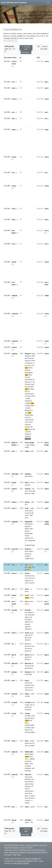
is (33, 601)
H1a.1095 (7, 713)
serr (13, 589)
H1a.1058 (7, 157)
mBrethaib (29, 533)
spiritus (28, 659)
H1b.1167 (40, 482)
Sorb (27, 741)
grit (26, 567)
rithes (30, 793)
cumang (28, 761)
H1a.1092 (7, 680)
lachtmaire (29, 524)
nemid (27, 536)
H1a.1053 (7, 88)
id (30, 482)
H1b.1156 (40, 244)
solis (26, 518)
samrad (14, 774)
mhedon (28, 685)
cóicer (31, 422)
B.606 (22, 482)
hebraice (28, 779)
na (33, 380)
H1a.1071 (7, 353)
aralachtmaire (30, 545)
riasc (13, 220)
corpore (32, 583)
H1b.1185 (40, 694)
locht (32, 741)
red (46, 112)
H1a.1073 (7, 451)
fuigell (27, 556)
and (32, 796)
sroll (13, 508)
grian (27, 796)
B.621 (22, 672)
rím (26, 365)
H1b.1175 (40, 589)
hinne (28, 696)
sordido (32, 746)
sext (31, 688)
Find (33, 361)
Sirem (27, 573)
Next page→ (26, 52)
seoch (29, 396)
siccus (27, 604)
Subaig (27, 474)
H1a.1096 (7, 741)
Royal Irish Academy (25, 861)
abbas (27, 617)
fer (32, 822)
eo (32, 635)
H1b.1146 (40, 99)
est (32, 482)
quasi (33, 354)
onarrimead (29, 420)
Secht (27, 633)
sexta (27, 690)
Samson (28, 786)
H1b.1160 (40, 313)
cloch (30, 491)
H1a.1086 (7, 610)
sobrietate (29, 476)
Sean (27, 807)
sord (31, 743)
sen (13, 807)
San (26, 565)
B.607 (22, 489)
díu (32, 513)
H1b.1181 (40, 655)
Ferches (31, 358)
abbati (27, 622)
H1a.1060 (7, 186)
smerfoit (15, 549)
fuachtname (29, 394)
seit (13, 680)
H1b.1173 (40, 565)
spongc (14, 672)
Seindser (28, 820)
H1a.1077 (7, 502)
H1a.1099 (7, 807)
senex (33, 807)
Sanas (27, 502)
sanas (14, 502)
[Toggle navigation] (48, 3)
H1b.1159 (40, 295)
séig (26, 526)
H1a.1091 (7, 672)
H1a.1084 (7, 595)
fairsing (28, 771)
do (29, 377)
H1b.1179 (40, 633)
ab (29, 635)
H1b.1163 (40, 353)
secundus (31, 615)
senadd (47, 482)
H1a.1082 (7, 573)
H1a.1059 (7, 172)
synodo (27, 485)
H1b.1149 (40, 129)
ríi (30, 565)
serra (27, 591)
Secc (27, 601)
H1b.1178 (40, 610)
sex (33, 646)
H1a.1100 (7, 820)
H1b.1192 (40, 820)
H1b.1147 (40, 112)
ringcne (14, 354)
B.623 (22, 680)
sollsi (32, 508)
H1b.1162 (40, 347)
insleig (27, 401)
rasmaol (15, 341)
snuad (14, 595)
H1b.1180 (40, 644)
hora (31, 690)
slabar (27, 764)
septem (28, 640)
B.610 (22, 565)
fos (29, 417)
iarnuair (28, 370)
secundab (28, 612)
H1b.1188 (40, 741)
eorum (27, 789)
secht (14, 633)
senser (14, 820)
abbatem (28, 629)
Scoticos (28, 513)
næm (28, 445)
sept (26, 635)
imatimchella (29, 725)
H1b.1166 (40, 474)
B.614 (22, 589)
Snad (27, 595)
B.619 (22, 644)
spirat (14, 655)
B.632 (22, 741)
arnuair (27, 427)
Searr (27, 589)
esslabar (28, 768)
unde (27, 511)
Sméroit (28, 549)
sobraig (47, 474)
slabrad (14, 752)
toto (26, 583)
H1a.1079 (7, 521)
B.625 (22, 663)
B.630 (22, 713)
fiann (27, 382)
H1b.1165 (40, 451)
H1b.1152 (40, 186)
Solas (27, 451)
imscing (28, 732)
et (31, 580)
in (34, 578)
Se (26, 644)
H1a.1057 (7, 129)
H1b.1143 (40, 61)
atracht (30, 387)
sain (33, 502)
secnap (14, 610)
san (13, 565)
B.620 (22, 595)
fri (32, 565)
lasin (33, 384)
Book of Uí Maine (32, 859)
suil (13, 451)
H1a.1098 (7, 774)
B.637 (22, 820)
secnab (27, 624)
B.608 (22, 502)
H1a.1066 (7, 282)
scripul (27, 705)
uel (31, 617)
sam (26, 777)
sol (33, 779)
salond (14, 489)
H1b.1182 (40, 663)
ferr (31, 730)
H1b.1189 (40, 752)
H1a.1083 (7, 589)
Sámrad (28, 774)
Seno (27, 482)
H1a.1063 (7, 230)
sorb (13, 741)
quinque (28, 356)
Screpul (28, 702)
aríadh (31, 754)
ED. (26, 368)
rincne (47, 354)
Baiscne (29, 363)
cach (29, 365)
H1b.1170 (40, 508)
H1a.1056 (7, 118)
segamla (15, 522)
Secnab (28, 610)
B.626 (22, 702)
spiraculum (29, 668)
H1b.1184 (40, 680)
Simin (27, 694)
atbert (29, 408)
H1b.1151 (40, 172)
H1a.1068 (7, 313)
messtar (28, 538)
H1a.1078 (7, 508)
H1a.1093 (7, 694)
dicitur (27, 531)
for (31, 401)
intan (27, 361)
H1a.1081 (7, 565)
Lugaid (27, 403)
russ (46, 82)
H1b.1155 (40, 230)
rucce (14, 99)
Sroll (27, 508)
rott (13, 244)
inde (33, 356)
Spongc (28, 672)
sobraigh (15, 474)
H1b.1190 (40, 774)
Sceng (27, 713)
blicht (27, 529)
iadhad (32, 759)
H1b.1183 (40, 672)
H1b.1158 (40, 282)
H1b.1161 (40, 341)
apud (31, 511)
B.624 (22, 655)
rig (26, 413)
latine (31, 782)
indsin (27, 447)
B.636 (22, 807)
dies (31, 515)
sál (33, 489)
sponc (47, 672)
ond (26, 491)
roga (13, 129)
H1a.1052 (7, 82)
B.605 (22, 474)
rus (13, 82)
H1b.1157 (40, 262)
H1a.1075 (7, 482)
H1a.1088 (7, 644)
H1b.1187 (40, 713)
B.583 (22, 353)
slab (26, 754)
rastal (14, 262)
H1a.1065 (7, 262)
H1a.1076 (7, 489)
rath (13, 209)
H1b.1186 (40, 702)
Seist (27, 680)
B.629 (22, 694)
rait (13, 118)
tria (26, 391)
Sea (26, 648)
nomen (27, 683)
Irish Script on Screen (21, 863)
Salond (27, 489)
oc (33, 363)
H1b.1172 (40, 549)
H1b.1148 (40, 118)
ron (13, 173)
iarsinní (27, 576)
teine (31, 551)
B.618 (22, 633)
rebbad (14, 296)
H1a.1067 (7, 295)
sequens (28, 627)
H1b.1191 (40, 807)
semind (14, 694)
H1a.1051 (7, 61)
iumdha (28, 716)
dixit (26, 358)
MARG (27, 598)
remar (14, 157)
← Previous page (26, 48)
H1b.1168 (40, 489)
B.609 (22, 508)
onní (30, 601)
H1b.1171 (40, 521)
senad (14, 482)
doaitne (31, 798)
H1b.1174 (40, 573)
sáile (33, 493)
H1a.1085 (7, 601)
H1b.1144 (40, 82)
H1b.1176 (40, 595)
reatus (14, 347)
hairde (27, 803)
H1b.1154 (40, 219)
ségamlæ (32, 540)
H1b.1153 (40, 208)
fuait (27, 554)
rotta (47, 61)
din (34, 429)
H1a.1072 (7, 442)
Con (26, 377)
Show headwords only (10, 41)
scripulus (28, 709)
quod (27, 638)
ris (32, 410)
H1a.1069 (7, 341)
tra (26, 387)
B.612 (22, 549)
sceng (14, 713)
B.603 (22, 451)
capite (27, 580)
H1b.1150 (40, 157)
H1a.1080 (7, 549)
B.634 (22, 774)
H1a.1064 (7, 244)
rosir (13, 88)
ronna (14, 186)
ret (13, 112)
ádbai (33, 732)
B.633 (22, 752)
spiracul (15, 663)
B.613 (22, 573)
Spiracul (28, 663)
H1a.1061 (7, 208)
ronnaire (15, 314)
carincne (28, 424)
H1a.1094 (7, 702)
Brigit (33, 445)
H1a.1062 (7, 219)
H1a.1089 (7, 655)
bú (32, 538)
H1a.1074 (7, 474)
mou (26, 798)
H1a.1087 (7, 633)
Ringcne (28, 354)
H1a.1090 (7, 663)
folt (32, 595)
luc (27, 578)
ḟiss (26, 504)
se (12, 644)
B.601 (22, 442)
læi (32, 685)
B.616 (22, 601)
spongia (29, 674)
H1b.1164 (40, 442)
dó (30, 382)
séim (33, 694)
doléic (28, 398)
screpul (14, 702)
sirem (14, 573)
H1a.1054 (7, 99)
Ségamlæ (28, 522)
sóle (32, 451)
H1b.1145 (40, 88)
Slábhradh (29, 752)
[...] (13, 66)
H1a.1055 (7, 112)
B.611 (22, 521)
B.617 (22, 610)
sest (46, 680)
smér (27, 551)
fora (26, 540)
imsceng (31, 718)
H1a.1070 (7, 347)
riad (26, 793)
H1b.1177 (40, 601)
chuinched (28, 380)
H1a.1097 (7, 752)
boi (30, 361)
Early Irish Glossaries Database (14, 2)
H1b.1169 (40, 502)
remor (47, 157)
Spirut (27, 655)
